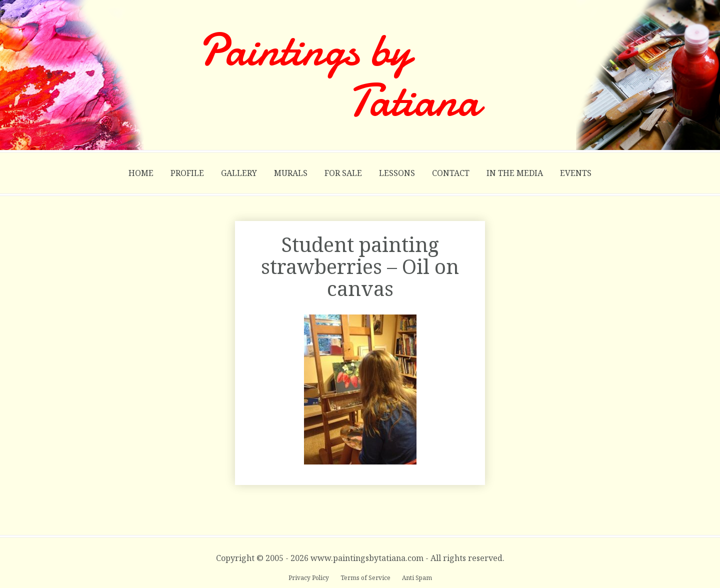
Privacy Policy (309, 578)
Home (141, 173)
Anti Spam (417, 578)
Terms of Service (366, 578)
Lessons (397, 173)
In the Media (515, 173)
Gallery (239, 173)
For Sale (343, 173)
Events (576, 173)
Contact (451, 173)
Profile (187, 173)
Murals (291, 173)
